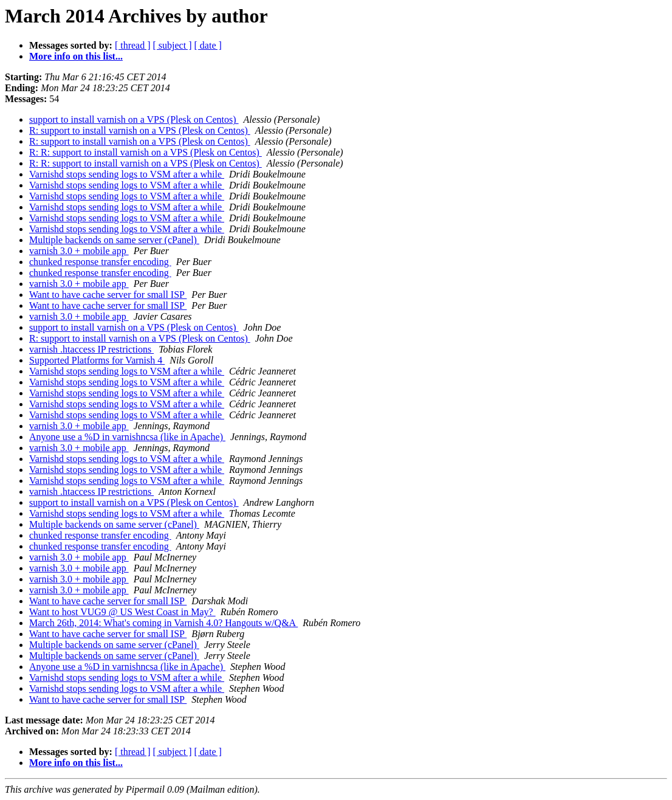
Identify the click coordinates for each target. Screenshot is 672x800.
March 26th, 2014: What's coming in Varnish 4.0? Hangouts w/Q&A (163, 623)
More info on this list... (76, 56)
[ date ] (208, 45)
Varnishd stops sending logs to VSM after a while (127, 174)
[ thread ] (133, 45)
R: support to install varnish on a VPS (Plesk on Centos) (140, 130)
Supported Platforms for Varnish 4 (97, 360)
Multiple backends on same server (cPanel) (114, 240)
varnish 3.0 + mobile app (79, 251)
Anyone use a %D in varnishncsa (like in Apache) (127, 437)
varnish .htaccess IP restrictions (91, 349)
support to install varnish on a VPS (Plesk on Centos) (134, 119)
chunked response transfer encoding (100, 262)
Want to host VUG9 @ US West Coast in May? (122, 612)
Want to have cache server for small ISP (108, 295)
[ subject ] (173, 45)
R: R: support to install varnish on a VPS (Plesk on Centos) (146, 152)
